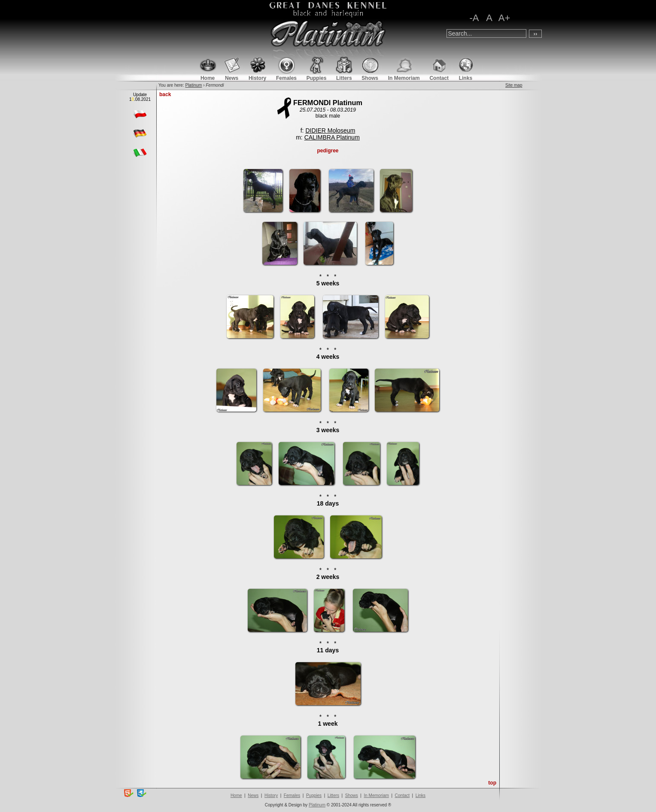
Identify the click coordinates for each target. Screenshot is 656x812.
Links (421, 795)
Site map (514, 85)
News (253, 795)
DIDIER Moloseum (330, 130)
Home (236, 795)
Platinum (193, 85)
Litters (333, 795)
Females (292, 795)
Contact (402, 795)
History (271, 795)
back (165, 94)
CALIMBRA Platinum (332, 137)
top (492, 783)
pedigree (328, 151)
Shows (352, 795)
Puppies (314, 795)
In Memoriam (376, 795)
